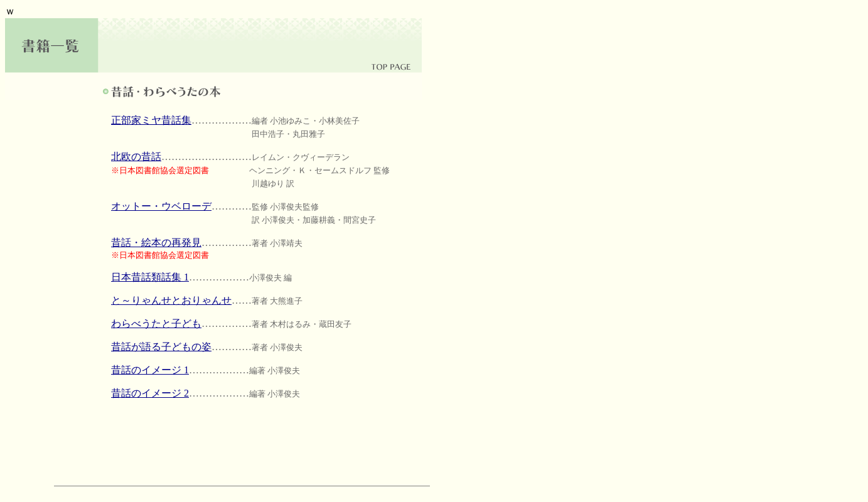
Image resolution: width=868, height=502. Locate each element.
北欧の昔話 (136, 157)
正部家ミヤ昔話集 (151, 120)
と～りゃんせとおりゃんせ (171, 300)
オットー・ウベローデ (161, 206)
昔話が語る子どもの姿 (161, 347)
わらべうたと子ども (156, 323)
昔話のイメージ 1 (150, 370)
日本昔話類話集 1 (150, 277)
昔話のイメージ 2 (150, 393)
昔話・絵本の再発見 (156, 243)
